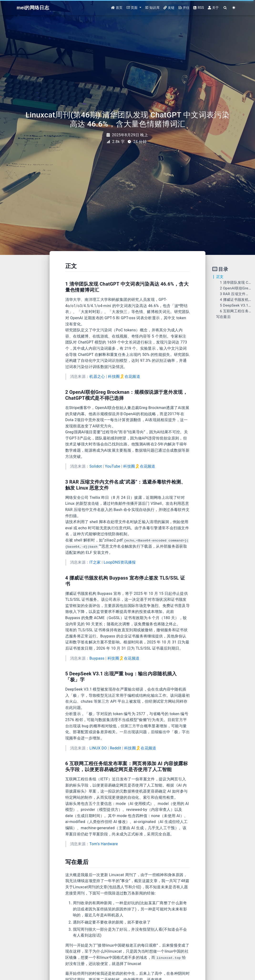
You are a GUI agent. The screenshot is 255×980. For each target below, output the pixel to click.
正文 (220, 277)
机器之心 (97, 376)
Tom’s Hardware (104, 844)
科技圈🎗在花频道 (124, 376)
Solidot (96, 466)
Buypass (97, 658)
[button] (134, 8)
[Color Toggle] (234, 8)
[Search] (225, 8)
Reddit (115, 748)
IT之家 (95, 562)
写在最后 (223, 317)
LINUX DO (98, 748)
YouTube (112, 466)
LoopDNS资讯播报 (120, 562)
